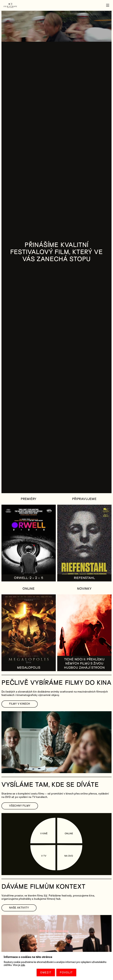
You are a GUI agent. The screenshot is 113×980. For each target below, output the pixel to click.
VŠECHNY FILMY (20, 806)
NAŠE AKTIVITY (19, 908)
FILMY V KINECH (20, 704)
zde (23, 965)
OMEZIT (46, 973)
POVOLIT (66, 973)
